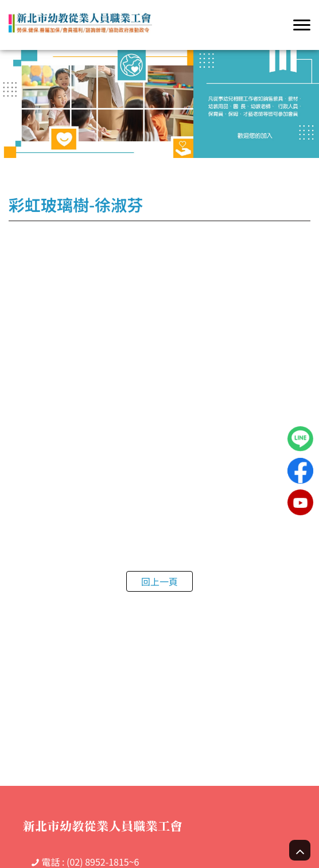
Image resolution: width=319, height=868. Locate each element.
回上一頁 (159, 581)
